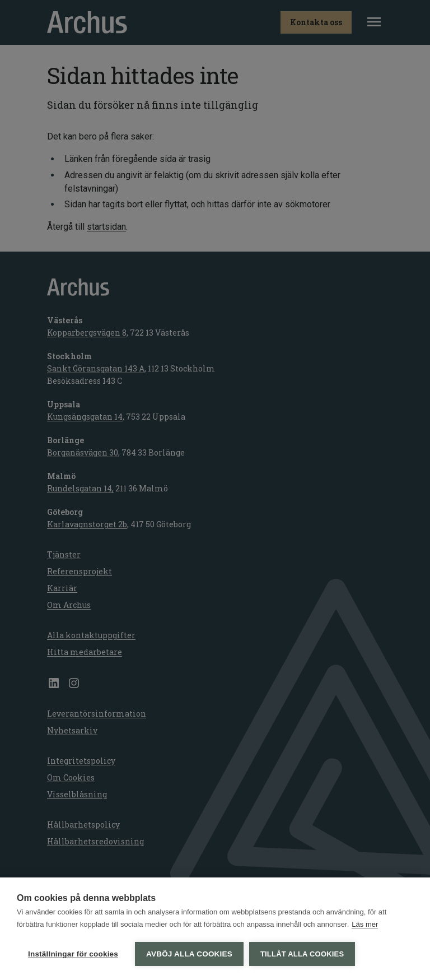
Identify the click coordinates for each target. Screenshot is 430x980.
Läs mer (365, 924)
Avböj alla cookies (189, 954)
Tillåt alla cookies (302, 954)
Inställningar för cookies (73, 954)
